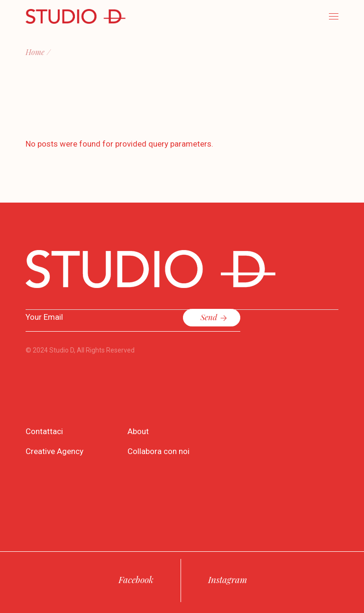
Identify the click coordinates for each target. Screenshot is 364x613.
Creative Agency (55, 451)
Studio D (62, 350)
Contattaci (44, 431)
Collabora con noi (159, 451)
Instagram (227, 579)
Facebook (136, 579)
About (138, 431)
